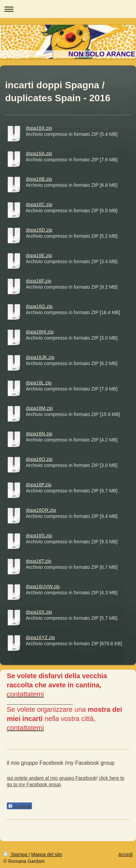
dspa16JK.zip (40, 357)
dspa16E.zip (39, 255)
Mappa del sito (47, 854)
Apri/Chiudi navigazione (68, 9)
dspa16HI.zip (40, 332)
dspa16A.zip (39, 153)
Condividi (19, 806)
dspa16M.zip (39, 408)
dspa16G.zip (39, 306)
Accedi (125, 854)
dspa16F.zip (39, 281)
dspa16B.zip (39, 179)
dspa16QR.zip (41, 510)
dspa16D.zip (39, 230)
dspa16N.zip (39, 434)
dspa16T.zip (39, 561)
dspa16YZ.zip (40, 637)
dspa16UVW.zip (43, 586)
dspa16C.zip (39, 204)
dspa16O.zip (39, 459)
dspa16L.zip (39, 383)
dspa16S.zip (39, 536)
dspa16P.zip (39, 485)
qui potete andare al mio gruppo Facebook (52, 778)
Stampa (16, 854)
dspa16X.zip (39, 128)
